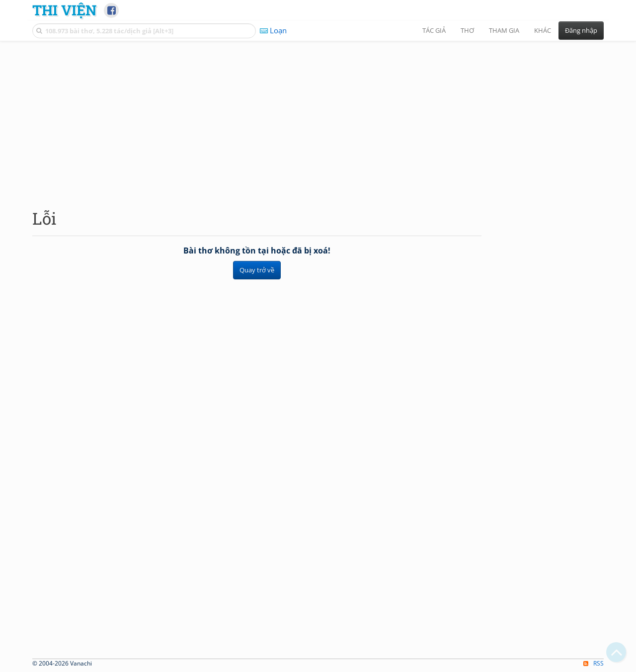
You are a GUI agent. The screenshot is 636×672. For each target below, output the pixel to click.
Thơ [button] (467, 30)
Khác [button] (543, 30)
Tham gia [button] (504, 30)
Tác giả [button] (434, 30)
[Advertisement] (318, 117)
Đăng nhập (581, 30)
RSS (594, 663)
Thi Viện (64, 10)
